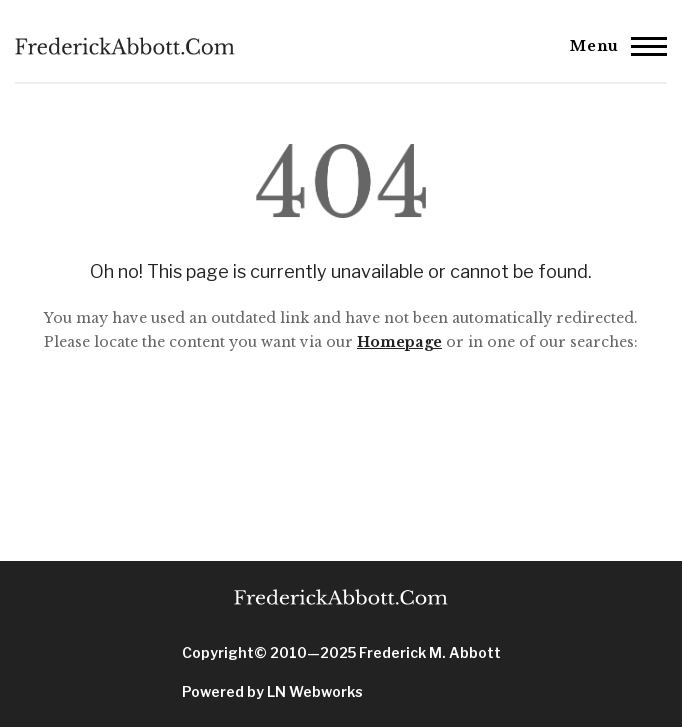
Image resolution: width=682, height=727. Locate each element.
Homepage (399, 342)
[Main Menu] (612, 46)
